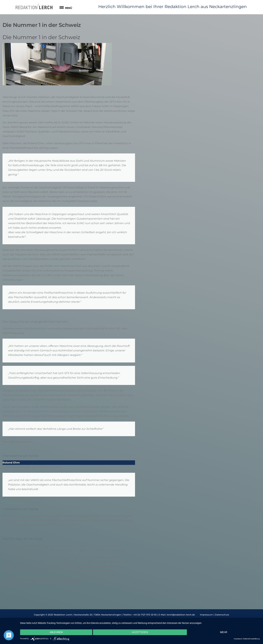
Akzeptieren (140, 632)
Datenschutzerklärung (252, 639)
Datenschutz (222, 615)
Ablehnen (56, 632)
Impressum (206, 615)
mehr (224, 632)
